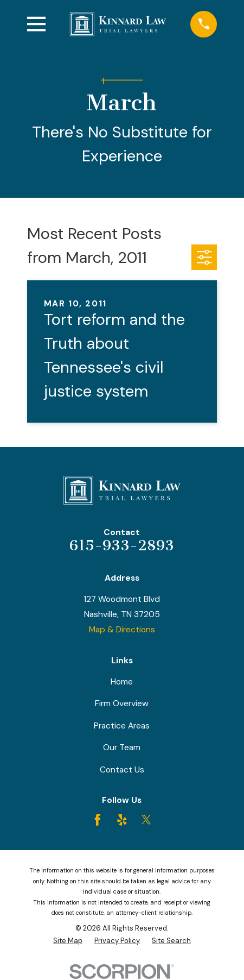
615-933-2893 (122, 545)
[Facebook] (98, 820)
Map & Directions (122, 630)
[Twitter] (146, 820)
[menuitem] (68, 941)
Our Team (122, 747)
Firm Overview (122, 703)
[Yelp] (122, 820)
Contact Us (122, 770)
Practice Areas (122, 726)
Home (122, 682)
